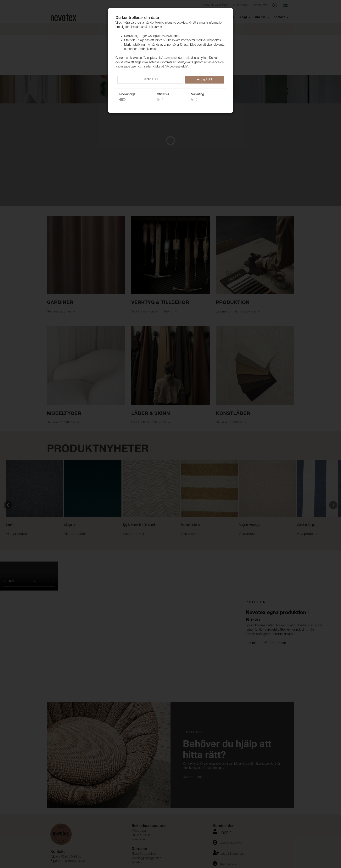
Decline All (150, 80)
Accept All (204, 80)
